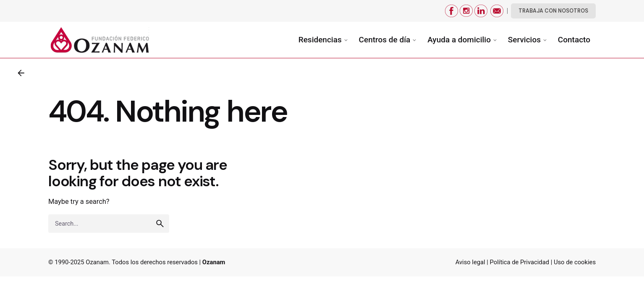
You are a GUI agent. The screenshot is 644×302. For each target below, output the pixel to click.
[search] (160, 224)
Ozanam (97, 262)
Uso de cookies (575, 262)
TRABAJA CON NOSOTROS (553, 11)
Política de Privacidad (520, 262)
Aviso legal (470, 262)
